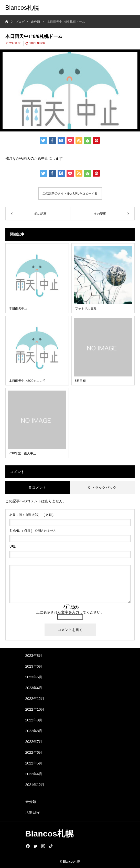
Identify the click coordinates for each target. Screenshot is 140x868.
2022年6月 (34, 752)
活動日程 (33, 812)
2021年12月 (35, 785)
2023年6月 (34, 666)
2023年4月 (34, 688)
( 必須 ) (31, 515)
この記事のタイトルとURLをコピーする (70, 193)
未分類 (31, 802)
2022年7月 (34, 742)
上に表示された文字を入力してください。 (70, 612)
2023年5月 (34, 677)
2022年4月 (34, 774)
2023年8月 (34, 656)
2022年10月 (35, 709)
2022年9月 (34, 720)
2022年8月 (34, 731)
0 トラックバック (102, 487)
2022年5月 (34, 763)
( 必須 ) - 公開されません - (34, 531)
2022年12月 (35, 699)
